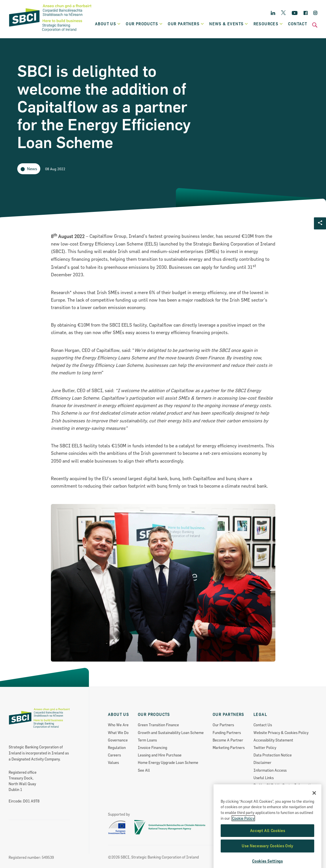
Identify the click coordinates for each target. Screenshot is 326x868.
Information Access (270, 770)
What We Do (118, 733)
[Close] (314, 817)
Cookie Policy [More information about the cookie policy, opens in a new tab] (243, 842)
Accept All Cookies (268, 854)
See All (144, 770)
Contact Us (263, 725)
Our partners (186, 24)
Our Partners (223, 725)
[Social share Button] (320, 223)
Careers (114, 755)
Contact (298, 24)
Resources (268, 24)
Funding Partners (227, 733)
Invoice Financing (152, 748)
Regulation (117, 748)
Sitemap (260, 793)
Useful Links (264, 778)
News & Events (229, 24)
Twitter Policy (265, 748)
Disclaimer (262, 762)
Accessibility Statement (273, 740)
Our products (144, 24)
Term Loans (147, 740)
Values (113, 762)
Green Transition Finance (158, 725)
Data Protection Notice (273, 755)
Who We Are (118, 725)
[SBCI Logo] (50, 32)
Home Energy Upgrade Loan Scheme (168, 762)
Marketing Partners (229, 748)
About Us (108, 24)
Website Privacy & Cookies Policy (281, 733)
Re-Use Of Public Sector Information (284, 785)
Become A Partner (228, 740)
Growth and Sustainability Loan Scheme (171, 733)
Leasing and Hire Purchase (160, 755)
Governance (118, 740)
